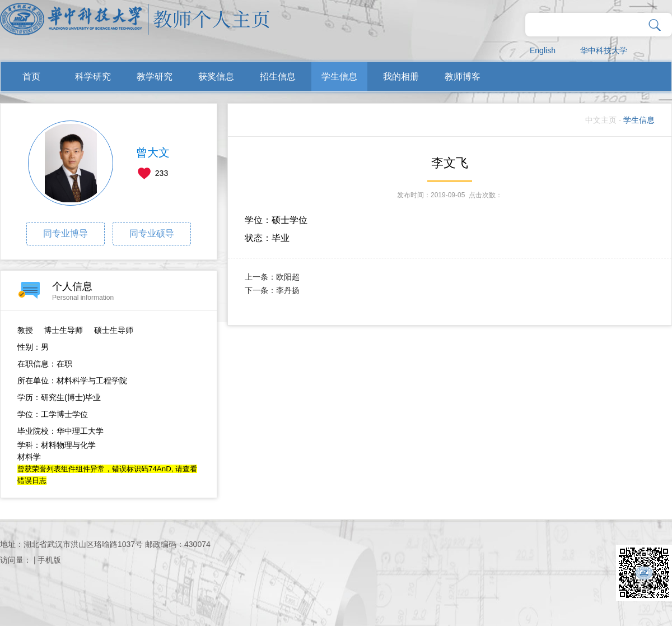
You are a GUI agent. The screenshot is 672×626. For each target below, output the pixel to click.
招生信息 (278, 76)
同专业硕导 (152, 233)
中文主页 (601, 120)
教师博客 (463, 76)
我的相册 (401, 76)
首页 (31, 76)
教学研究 (155, 76)
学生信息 (339, 76)
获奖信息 (216, 76)
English (543, 50)
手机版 (49, 560)
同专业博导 (66, 233)
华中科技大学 (604, 50)
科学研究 (93, 76)
